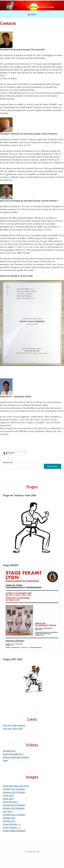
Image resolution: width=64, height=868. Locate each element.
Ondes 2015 (8, 795)
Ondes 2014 (8, 799)
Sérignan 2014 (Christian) (14, 805)
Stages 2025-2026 (12, 659)
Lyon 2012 (8, 811)
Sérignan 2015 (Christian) (14, 792)
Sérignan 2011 (9, 821)
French (9, 453)
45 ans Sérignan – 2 (12, 824)
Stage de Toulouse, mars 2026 (19, 495)
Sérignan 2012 (9, 751)
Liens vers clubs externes (14, 725)
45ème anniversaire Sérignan (16, 757)
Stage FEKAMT (11, 565)
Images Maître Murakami (14, 831)
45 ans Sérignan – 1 (12, 827)
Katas (5, 760)
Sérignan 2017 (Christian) (14, 789)
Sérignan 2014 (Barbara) (14, 808)
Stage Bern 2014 (10, 802)
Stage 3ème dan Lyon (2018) (16, 786)
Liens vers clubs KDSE (13, 728)
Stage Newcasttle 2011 (13, 754)
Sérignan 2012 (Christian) (14, 815)
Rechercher (8, 462)
